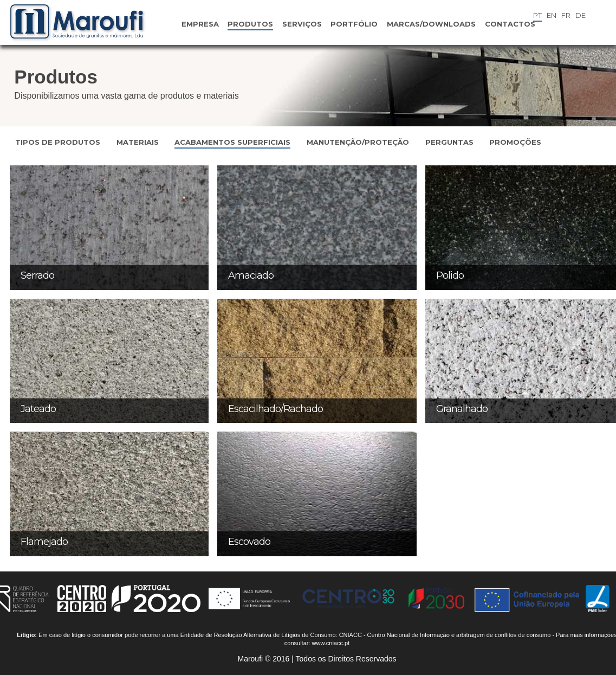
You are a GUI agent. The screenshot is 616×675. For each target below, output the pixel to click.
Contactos (510, 24)
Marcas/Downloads (431, 24)
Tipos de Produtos (58, 142)
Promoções (515, 142)
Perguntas (449, 142)
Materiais (138, 142)
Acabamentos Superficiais (232, 142)
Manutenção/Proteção (358, 142)
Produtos (250, 24)
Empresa (200, 24)
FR (566, 15)
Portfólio (354, 24)
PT (537, 15)
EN (552, 15)
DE (581, 15)
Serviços (302, 24)
